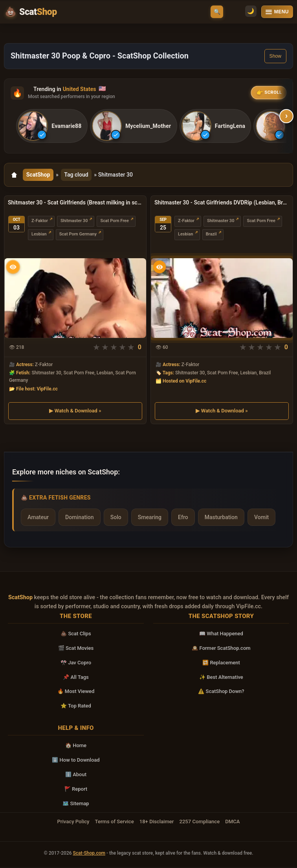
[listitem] (52, 126)
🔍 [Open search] (217, 12)
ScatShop (39, 176)
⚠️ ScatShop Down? (221, 693)
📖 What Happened (221, 635)
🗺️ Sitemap (76, 805)
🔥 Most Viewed (76, 693)
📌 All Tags (76, 678)
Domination (80, 519)
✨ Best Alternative (221, 678)
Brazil (211, 236)
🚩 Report (76, 790)
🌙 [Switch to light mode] (234, 12)
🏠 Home (76, 747)
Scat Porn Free (114, 223)
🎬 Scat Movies (76, 650)
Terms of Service (115, 823)
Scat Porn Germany (78, 236)
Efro (183, 519)
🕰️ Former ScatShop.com (221, 650)
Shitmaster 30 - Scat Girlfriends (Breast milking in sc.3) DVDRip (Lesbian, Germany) (75, 204)
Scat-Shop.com (89, 855)
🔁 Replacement (221, 664)
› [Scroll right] (286, 116)
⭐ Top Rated (76, 707)
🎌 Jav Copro (76, 664)
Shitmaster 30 (74, 223)
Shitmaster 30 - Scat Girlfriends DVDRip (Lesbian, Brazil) (222, 204)
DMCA (232, 823)
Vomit (261, 519)
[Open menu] (277, 12)
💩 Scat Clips (76, 635)
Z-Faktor (40, 223)
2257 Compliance (199, 823)
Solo (116, 519)
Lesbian (39, 236)
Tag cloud (78, 176)
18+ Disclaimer (157, 823)
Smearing (150, 519)
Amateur (38, 519)
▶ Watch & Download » (75, 412)
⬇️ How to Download (76, 761)
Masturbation (221, 519)
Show (275, 56)
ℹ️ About (76, 776)
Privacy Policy (73, 823)
